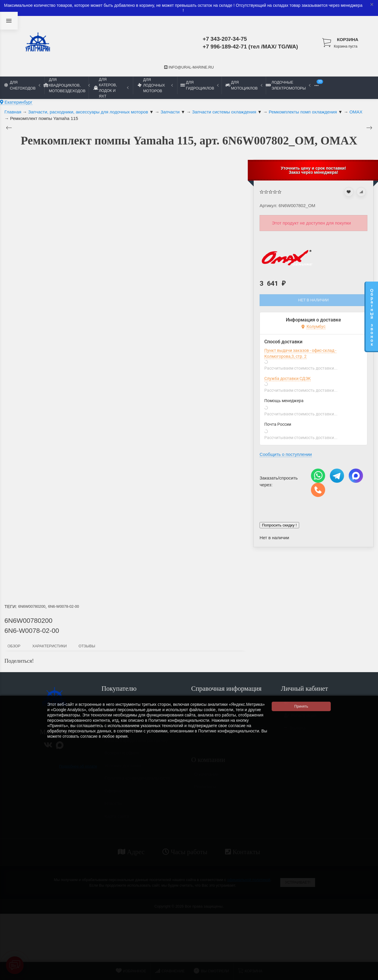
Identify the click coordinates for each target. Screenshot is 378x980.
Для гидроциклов (199, 85)
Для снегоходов (22, 85)
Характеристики (49, 646)
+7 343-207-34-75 (225, 39)
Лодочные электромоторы (288, 85)
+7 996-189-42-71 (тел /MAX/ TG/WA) (250, 47)
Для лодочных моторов (155, 85)
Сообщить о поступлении (286, 454)
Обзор (14, 646)
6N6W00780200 (32, 606)
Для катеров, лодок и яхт (111, 88)
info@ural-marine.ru (189, 67)
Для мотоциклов (244, 85)
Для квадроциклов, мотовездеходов (66, 85)
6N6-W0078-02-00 (64, 606)
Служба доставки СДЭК (287, 378)
